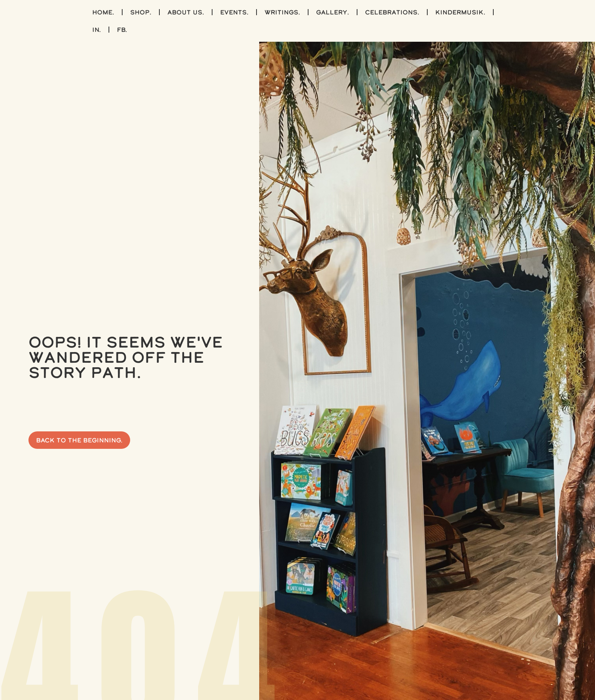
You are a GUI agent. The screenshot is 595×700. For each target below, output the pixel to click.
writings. (282, 12)
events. (234, 12)
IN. (97, 30)
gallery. (333, 12)
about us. (186, 12)
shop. (141, 12)
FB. (122, 30)
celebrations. (392, 12)
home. (103, 12)
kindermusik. (460, 12)
